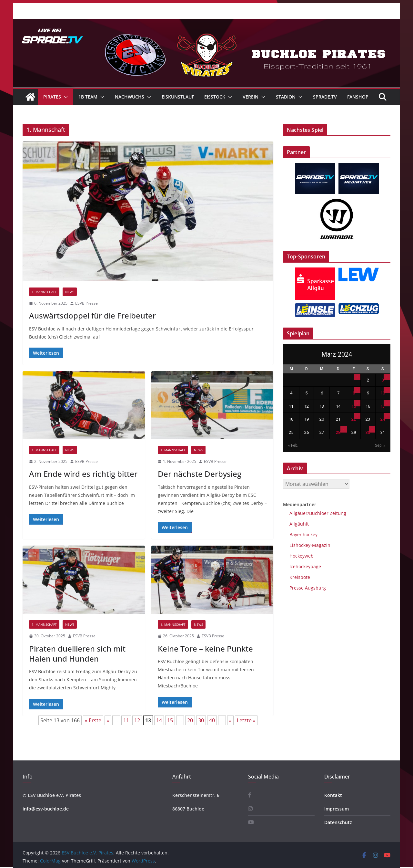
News (70, 292)
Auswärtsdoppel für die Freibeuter (92, 315)
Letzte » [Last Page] (246, 720)
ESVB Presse (86, 303)
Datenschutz (338, 822)
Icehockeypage (305, 566)
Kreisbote (300, 577)
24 (383, 419)
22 (354, 419)
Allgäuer (298, 513)
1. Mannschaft (44, 292)
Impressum (337, 809)
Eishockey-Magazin (310, 545)
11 (126, 720)
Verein (251, 97)
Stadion (286, 97)
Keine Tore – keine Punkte (205, 648)
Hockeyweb (302, 556)
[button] (65, 97)
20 (190, 720)
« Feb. (293, 445)
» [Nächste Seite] (230, 720)
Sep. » (380, 445)
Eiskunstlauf (178, 97)
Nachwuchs (130, 97)
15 (170, 720)
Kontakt (333, 795)
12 (137, 720)
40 (212, 720)
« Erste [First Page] (93, 720)
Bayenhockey (303, 534)
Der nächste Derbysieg (200, 474)
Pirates (52, 97)
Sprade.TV (325, 97)
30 (201, 720)
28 (338, 432)
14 (159, 720)
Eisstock (215, 97)
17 (383, 406)
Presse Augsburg (308, 588)
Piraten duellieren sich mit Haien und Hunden (77, 654)
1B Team (88, 97)
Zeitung (337, 513)
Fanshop (358, 97)
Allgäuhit (299, 524)
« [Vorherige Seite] (108, 720)
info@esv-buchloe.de (46, 809)
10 (383, 393)
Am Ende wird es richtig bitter (83, 474)
